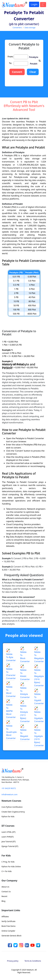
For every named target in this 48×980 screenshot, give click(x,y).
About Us (5, 887)
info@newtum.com (9, 794)
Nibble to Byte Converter (11, 655)
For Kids (6, 855)
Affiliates (5, 917)
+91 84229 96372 (9, 788)
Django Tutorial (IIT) (10, 846)
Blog (3, 901)
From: (10, 57)
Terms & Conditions (33, 961)
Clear (33, 72)
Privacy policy (13, 961)
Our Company (9, 880)
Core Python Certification (12, 807)
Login (34, 4)
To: (10, 63)
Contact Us (6, 892)
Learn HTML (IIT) (9, 832)
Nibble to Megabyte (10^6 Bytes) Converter (39, 676)
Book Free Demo (9, 926)
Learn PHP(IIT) (8, 837)
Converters (17, 28)
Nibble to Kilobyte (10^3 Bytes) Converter (25, 712)
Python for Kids (8, 816)
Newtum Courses (11, 801)
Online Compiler (8, 931)
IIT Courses (8, 826)
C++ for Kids (7, 871)
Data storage (30, 28)
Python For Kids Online (11, 867)
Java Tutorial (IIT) (9, 842)
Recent (4, 896)
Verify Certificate (8, 921)
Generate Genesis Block (11, 936)
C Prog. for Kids (8, 862)
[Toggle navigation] (43, 5)
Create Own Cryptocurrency (13, 812)
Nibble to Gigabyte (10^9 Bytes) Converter (39, 736)
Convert (17, 72)
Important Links (11, 910)
